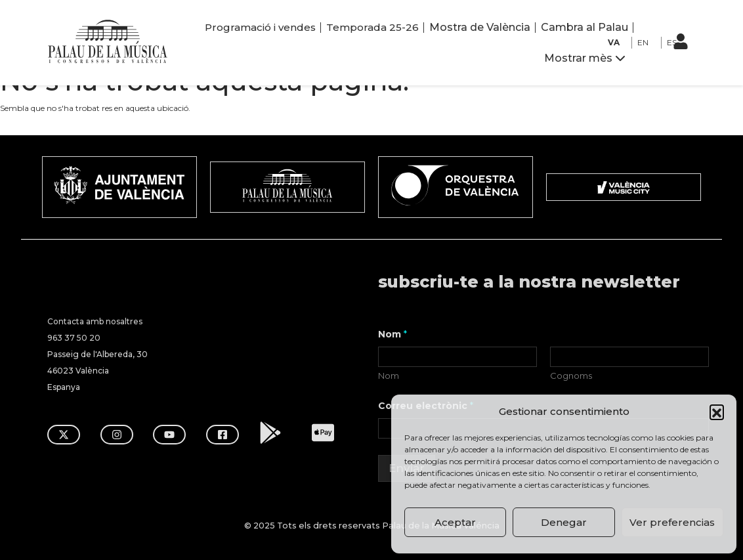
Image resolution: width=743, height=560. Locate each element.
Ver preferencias (672, 522)
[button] (717, 412)
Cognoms (571, 374)
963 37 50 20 (74, 336)
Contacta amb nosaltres (95, 320)
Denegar (564, 522)
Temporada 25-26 (372, 27)
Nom (389, 374)
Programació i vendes (260, 27)
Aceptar (455, 522)
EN (643, 42)
